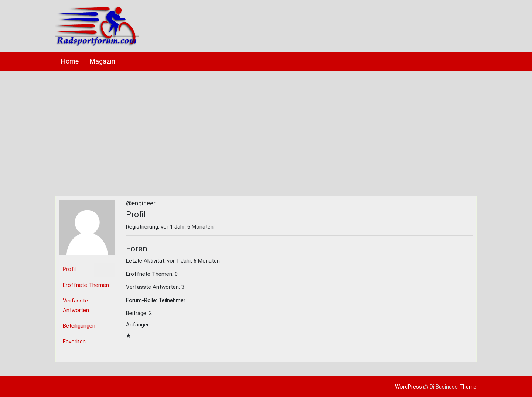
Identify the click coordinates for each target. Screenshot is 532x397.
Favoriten (74, 342)
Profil (69, 269)
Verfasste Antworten (76, 305)
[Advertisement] (266, 130)
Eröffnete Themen (86, 285)
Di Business (441, 387)
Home (70, 61)
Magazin (103, 61)
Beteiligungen (79, 326)
